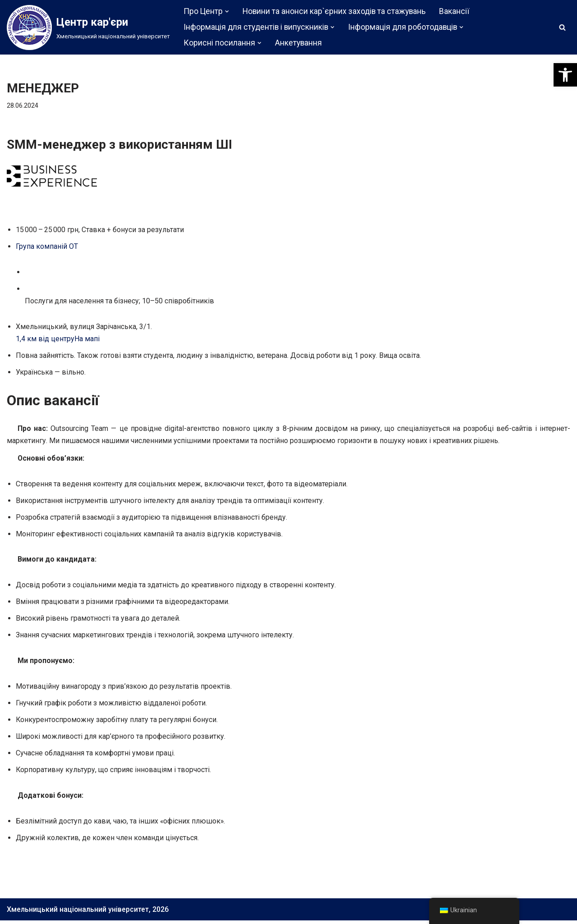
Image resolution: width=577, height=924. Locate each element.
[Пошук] (562, 27)
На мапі (87, 340)
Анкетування (299, 43)
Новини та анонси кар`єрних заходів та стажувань (335, 11)
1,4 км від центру (45, 340)
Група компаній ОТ (47, 247)
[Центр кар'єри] (88, 27)
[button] (565, 75)
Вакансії (456, 11)
